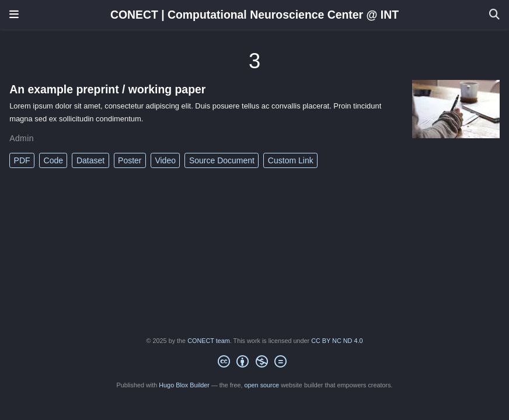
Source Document (222, 160)
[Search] (494, 15)
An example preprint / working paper (107, 89)
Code (53, 160)
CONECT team (209, 341)
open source (262, 385)
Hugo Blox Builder (184, 385)
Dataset (90, 160)
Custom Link (291, 160)
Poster (130, 160)
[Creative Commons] (254, 363)
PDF (22, 160)
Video (165, 160)
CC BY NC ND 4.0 (337, 341)
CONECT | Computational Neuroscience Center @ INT (254, 15)
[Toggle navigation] (14, 15)
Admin (22, 138)
